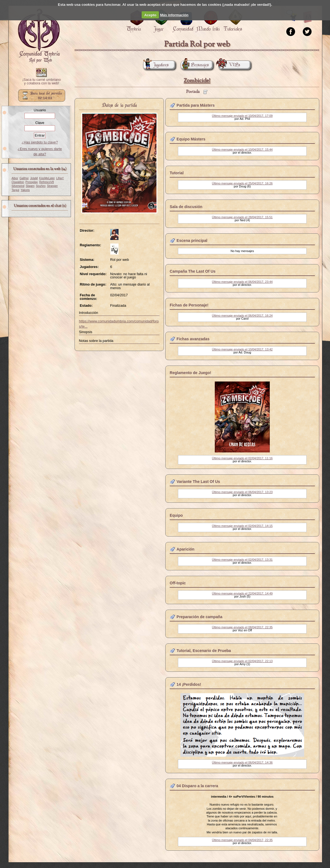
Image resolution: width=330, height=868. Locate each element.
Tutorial (177, 173)
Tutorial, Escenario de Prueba (204, 651)
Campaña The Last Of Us (193, 271)
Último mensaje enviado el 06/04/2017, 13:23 (242, 492)
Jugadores (156, 65)
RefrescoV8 (46, 182)
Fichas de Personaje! (189, 305)
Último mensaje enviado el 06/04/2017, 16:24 (242, 316)
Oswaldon (18, 182)
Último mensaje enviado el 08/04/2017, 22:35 (242, 627)
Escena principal (192, 241)
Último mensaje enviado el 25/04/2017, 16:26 (242, 183)
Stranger (52, 186)
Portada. (39, 36)
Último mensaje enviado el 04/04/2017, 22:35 (242, 840)
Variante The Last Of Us (198, 482)
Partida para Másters (196, 105)
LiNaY (60, 178)
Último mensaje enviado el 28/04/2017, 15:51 (242, 217)
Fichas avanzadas (193, 339)
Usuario (40, 110)
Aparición (185, 549)
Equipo (176, 515)
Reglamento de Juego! (190, 373)
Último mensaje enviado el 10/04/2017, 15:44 (242, 150)
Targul (15, 190)
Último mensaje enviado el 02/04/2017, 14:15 (242, 526)
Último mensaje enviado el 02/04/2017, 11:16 (242, 458)
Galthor (24, 178)
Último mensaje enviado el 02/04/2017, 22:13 (242, 661)
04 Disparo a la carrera (197, 786)
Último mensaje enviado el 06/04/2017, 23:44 (242, 282)
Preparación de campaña (200, 617)
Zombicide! (197, 81)
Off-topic (178, 583)
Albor (15, 178)
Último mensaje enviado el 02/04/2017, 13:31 (242, 560)
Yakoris (25, 190)
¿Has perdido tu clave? (40, 142)
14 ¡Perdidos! (189, 684)
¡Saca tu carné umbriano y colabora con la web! (42, 82)
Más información (174, 15)
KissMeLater (47, 178)
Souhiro (41, 186)
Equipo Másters (191, 139)
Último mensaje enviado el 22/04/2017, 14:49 (242, 593)
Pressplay (32, 182)
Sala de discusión (186, 207)
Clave (40, 123)
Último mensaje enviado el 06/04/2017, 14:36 (242, 762)
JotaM (34, 178)
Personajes (195, 65)
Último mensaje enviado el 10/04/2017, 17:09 (242, 116)
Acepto (150, 15)
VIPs (229, 65)
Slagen (30, 186)
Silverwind (18, 186)
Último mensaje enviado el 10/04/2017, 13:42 (242, 349)
